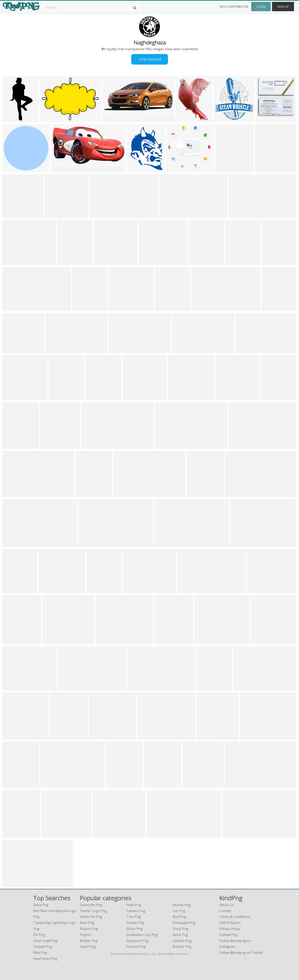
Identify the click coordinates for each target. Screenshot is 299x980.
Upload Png (228, 935)
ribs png (40, 953)
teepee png (43, 947)
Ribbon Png (89, 929)
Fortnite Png (136, 947)
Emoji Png (181, 929)
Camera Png (136, 911)
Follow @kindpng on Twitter (241, 953)
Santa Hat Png (91, 917)
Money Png (182, 905)
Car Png (179, 911)
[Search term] (91, 7)
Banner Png (182, 947)
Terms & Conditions (235, 917)
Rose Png (87, 923)
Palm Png (134, 905)
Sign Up (283, 7)
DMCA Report (230, 923)
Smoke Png (135, 923)
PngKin (85, 935)
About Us (227, 905)
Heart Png (88, 947)
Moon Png (134, 929)
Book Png (180, 935)
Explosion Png (137, 941)
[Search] (135, 8)
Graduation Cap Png (142, 935)
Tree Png (134, 917)
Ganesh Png (182, 941)
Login (261, 7)
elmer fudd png (45, 941)
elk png (39, 935)
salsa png (41, 905)
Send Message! (150, 59)
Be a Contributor (234, 7)
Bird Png (180, 917)
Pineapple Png (184, 923)
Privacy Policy (230, 929)
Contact (225, 911)
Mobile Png (89, 941)
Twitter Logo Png (93, 911)
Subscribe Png (91, 905)
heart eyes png (45, 959)
